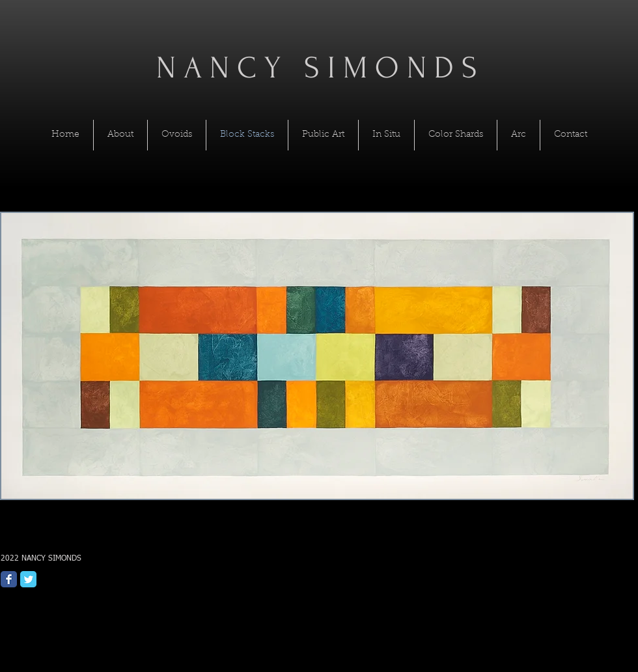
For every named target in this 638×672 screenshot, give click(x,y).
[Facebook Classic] (9, 579)
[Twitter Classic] (28, 579)
